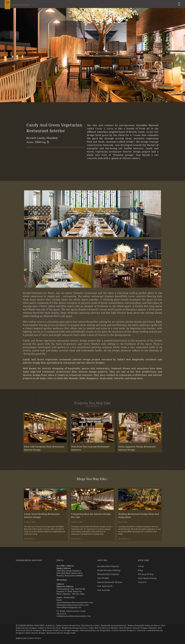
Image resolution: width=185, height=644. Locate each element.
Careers (142, 582)
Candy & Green (104, 128)
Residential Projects (108, 566)
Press (141, 566)
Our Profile (103, 578)
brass (33, 299)
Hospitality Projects (108, 574)
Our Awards (104, 590)
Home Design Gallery (109, 570)
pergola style (78, 325)
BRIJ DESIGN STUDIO (32, 638)
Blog (140, 570)
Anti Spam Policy (147, 578)
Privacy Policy (146, 574)
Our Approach (105, 586)
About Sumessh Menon (110, 582)
